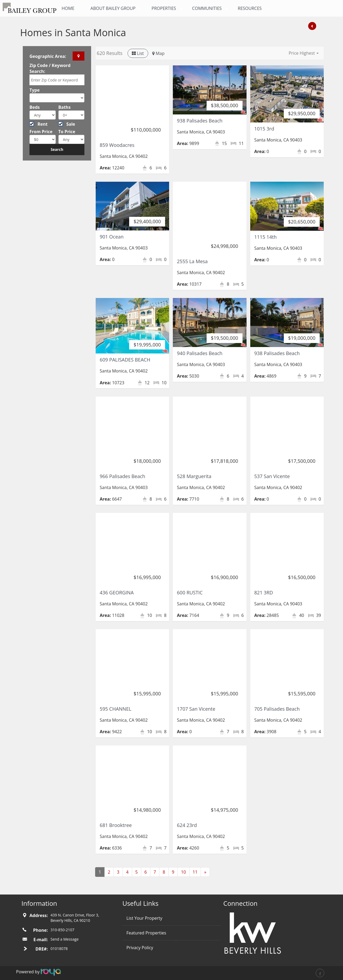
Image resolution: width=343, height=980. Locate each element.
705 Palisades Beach (277, 709)
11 (195, 872)
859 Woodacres (117, 145)
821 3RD (264, 593)
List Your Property (144, 918)
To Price (67, 132)
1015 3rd (264, 129)
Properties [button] (164, 8)
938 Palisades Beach (200, 121)
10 (183, 872)
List (138, 53)
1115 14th (266, 237)
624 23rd (187, 825)
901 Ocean (112, 237)
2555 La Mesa (192, 261)
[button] (304, 53)
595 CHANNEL (115, 709)
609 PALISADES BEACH (125, 360)
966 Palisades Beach (122, 476)
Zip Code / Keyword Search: (50, 68)
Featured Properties (146, 933)
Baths (65, 107)
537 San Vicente (272, 476)
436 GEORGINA (117, 593)
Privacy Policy (140, 948)
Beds (35, 107)
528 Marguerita (194, 476)
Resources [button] (250, 8)
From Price (41, 132)
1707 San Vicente (196, 709)
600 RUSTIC (190, 593)
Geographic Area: (48, 56)
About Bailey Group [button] (113, 8)
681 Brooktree (116, 825)
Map (158, 53)
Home (68, 8)
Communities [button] (207, 8)
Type (35, 90)
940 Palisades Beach (200, 353)
